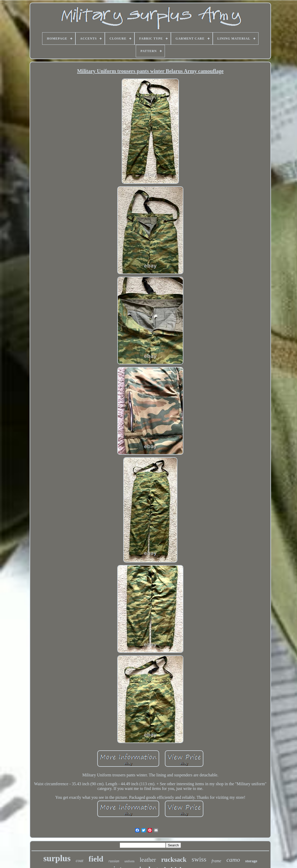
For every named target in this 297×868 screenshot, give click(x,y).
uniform (129, 861)
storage (251, 861)
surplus (57, 858)
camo (233, 860)
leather (148, 860)
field (96, 859)
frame (216, 861)
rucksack (174, 860)
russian (114, 861)
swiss (199, 859)
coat (79, 861)
